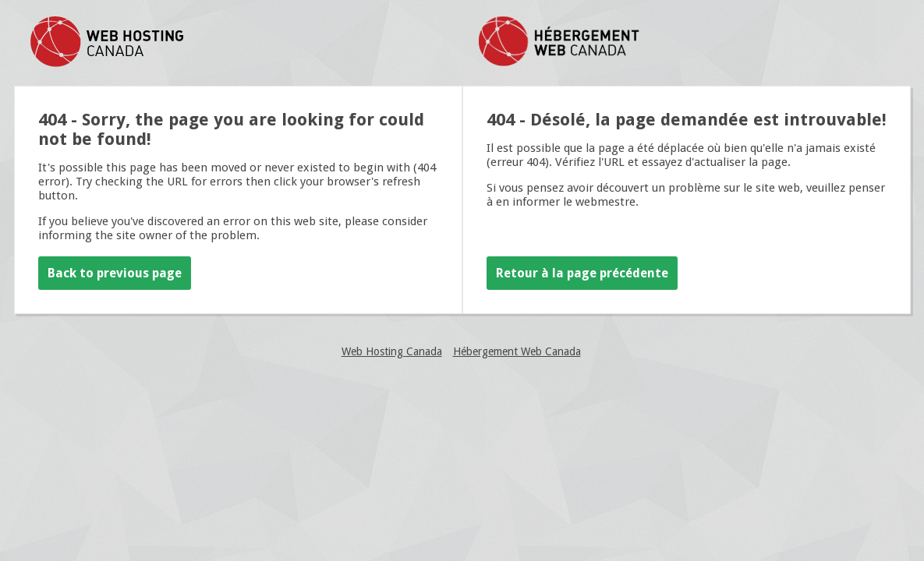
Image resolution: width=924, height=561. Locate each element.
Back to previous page (115, 273)
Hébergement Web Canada (517, 351)
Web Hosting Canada (392, 351)
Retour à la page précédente (582, 273)
